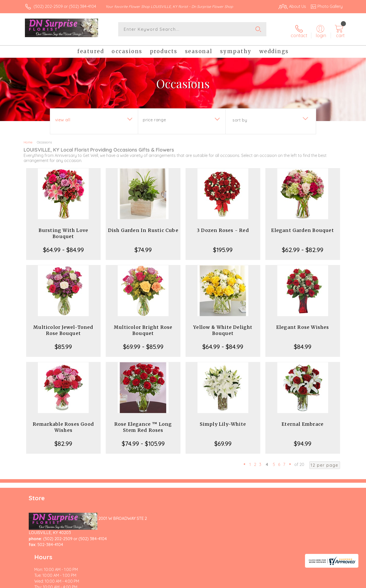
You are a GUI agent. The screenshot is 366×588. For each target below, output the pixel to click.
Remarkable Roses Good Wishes (63, 424)
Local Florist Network (298, 583)
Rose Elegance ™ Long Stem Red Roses (143, 424)
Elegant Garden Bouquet (302, 227)
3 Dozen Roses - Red (223, 227)
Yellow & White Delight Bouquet (223, 327)
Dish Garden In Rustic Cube (143, 227)
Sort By (240, 117)
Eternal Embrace (303, 421)
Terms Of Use (231, 583)
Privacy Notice (261, 583)
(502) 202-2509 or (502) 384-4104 (65, 6)
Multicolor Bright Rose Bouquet (143, 327)
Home (28, 139)
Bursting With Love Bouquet (64, 231)
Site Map (329, 583)
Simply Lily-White (223, 421)
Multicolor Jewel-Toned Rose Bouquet (63, 327)
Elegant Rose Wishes (303, 324)
